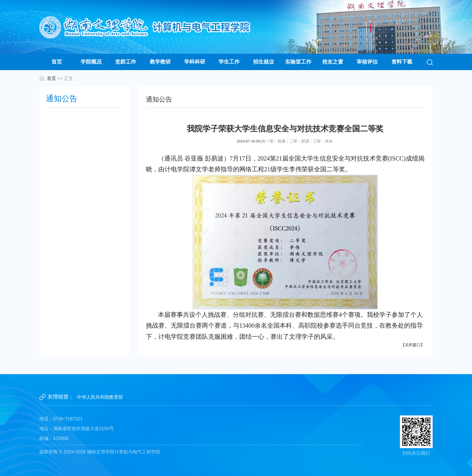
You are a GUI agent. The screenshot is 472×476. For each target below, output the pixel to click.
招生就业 (264, 62)
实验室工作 (298, 62)
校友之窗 (333, 62)
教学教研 (160, 62)
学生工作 (229, 62)
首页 (57, 62)
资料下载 (402, 62)
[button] (430, 62)
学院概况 (91, 62)
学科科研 (195, 62)
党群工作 (126, 62)
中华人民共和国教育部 (100, 397)
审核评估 (367, 62)
